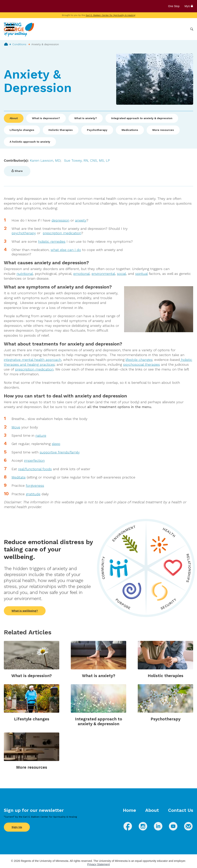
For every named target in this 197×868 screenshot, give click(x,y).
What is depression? (46, 118)
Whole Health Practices (138, 29)
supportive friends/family (60, 452)
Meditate (19, 477)
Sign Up (17, 827)
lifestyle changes (139, 360)
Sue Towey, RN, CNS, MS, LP (87, 160)
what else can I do (66, 250)
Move (16, 427)
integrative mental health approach (33, 360)
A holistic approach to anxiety (30, 142)
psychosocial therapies (141, 364)
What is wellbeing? (25, 611)
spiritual (141, 274)
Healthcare (167, 29)
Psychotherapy (97, 130)
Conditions (110, 29)
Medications (130, 130)
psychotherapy (24, 233)
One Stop (174, 6)
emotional (81, 274)
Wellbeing (91, 29)
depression (60, 220)
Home (6, 44)
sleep (56, 444)
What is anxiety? (86, 118)
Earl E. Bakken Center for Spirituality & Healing (111, 15)
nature (41, 435)
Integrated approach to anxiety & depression (142, 118)
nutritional (25, 274)
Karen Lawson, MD (45, 160)
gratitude (33, 494)
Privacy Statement (99, 864)
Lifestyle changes (22, 130)
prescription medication (62, 233)
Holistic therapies (61, 130)
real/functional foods (35, 469)
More (182, 29)
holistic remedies (52, 241)
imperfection (34, 460)
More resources (163, 130)
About (14, 118)
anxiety (81, 220)
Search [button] (192, 29)
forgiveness (35, 485)
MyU (189, 6)
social (121, 274)
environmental (103, 274)
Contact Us (181, 810)
